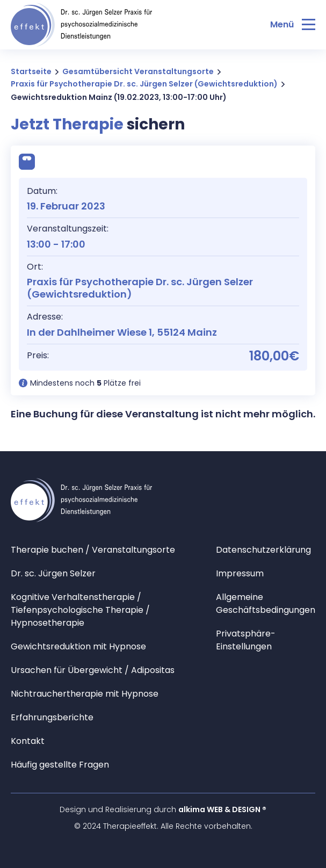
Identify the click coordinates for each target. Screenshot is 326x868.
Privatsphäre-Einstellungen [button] (246, 640)
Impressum (240, 573)
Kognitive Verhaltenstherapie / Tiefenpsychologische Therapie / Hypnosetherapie (80, 610)
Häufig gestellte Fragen (60, 765)
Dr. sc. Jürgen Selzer (53, 573)
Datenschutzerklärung (263, 550)
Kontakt (28, 741)
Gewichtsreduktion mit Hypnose (78, 646)
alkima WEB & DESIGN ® (222, 809)
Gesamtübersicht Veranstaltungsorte (138, 71)
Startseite (31, 71)
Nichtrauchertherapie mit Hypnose (85, 694)
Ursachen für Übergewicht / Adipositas (93, 670)
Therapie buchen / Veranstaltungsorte (93, 550)
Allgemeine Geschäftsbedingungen (266, 603)
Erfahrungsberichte (52, 717)
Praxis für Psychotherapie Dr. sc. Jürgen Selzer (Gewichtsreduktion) (144, 84)
